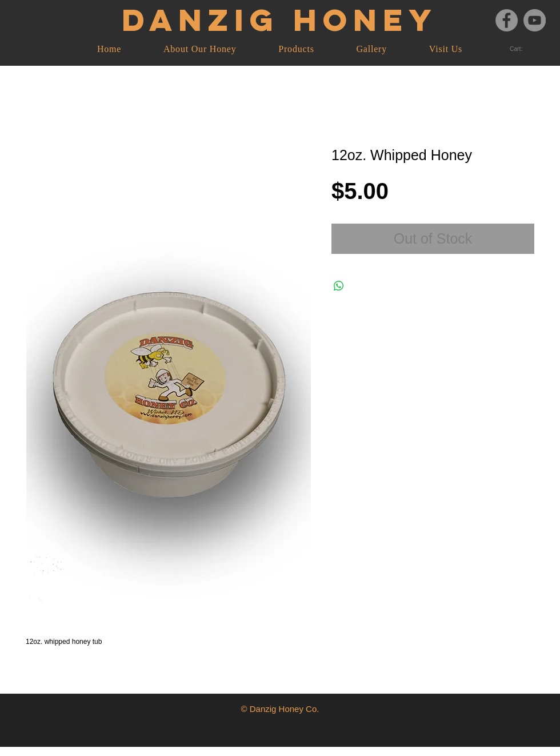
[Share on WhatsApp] (339, 286)
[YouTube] (535, 20)
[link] (521, 49)
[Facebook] (507, 20)
